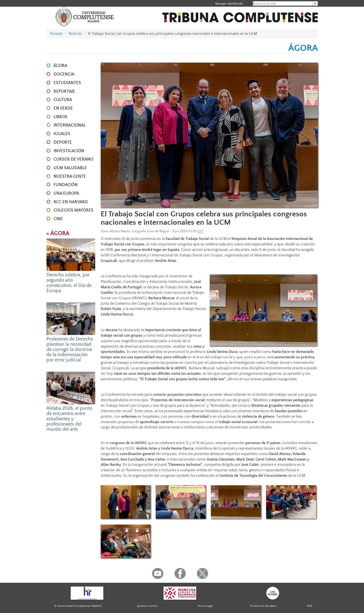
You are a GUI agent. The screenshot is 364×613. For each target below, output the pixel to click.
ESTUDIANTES (67, 83)
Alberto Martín (120, 231)
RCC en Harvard (71, 202)
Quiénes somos (147, 606)
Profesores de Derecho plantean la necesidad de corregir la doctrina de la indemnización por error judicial (70, 350)
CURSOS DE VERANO (73, 159)
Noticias (75, 34)
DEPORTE (63, 142)
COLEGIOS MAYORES (73, 210)
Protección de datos (263, 606)
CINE (58, 219)
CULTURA (63, 100)
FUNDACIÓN (66, 185)
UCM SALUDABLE (70, 168)
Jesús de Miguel (158, 231)
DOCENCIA (64, 74)
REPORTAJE (64, 91)
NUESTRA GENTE (70, 177)
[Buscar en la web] (315, 3)
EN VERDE (63, 108)
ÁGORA (60, 66)
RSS (310, 606)
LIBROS (60, 117)
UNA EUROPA (66, 193)
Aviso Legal (205, 606)
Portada (56, 34)
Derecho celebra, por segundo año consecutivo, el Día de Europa (69, 283)
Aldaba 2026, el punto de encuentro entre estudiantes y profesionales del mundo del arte (69, 419)
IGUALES (62, 134)
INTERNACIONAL (70, 125)
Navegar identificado (229, 3)
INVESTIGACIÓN (69, 151)
